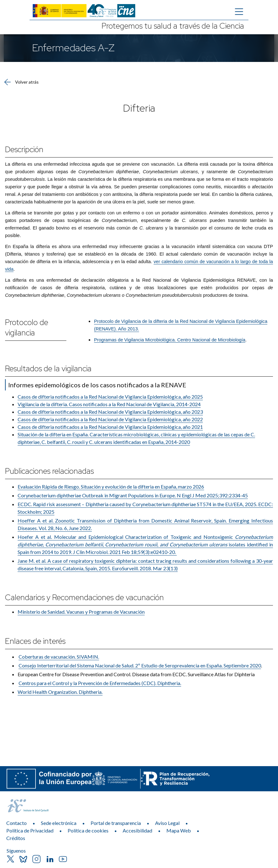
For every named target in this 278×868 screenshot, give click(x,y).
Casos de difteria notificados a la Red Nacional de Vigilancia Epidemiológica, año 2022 (110, 419)
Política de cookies (88, 830)
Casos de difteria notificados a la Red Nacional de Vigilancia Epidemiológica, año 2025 (110, 397)
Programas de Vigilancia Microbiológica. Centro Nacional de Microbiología (170, 340)
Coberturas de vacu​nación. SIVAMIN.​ (59, 657)
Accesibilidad (137, 830)
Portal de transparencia (116, 823)
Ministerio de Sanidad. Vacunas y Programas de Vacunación (81, 612)
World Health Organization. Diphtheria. (60, 692)
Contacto (17, 823)
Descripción (24, 149)
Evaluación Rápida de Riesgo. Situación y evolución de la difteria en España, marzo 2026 (111, 487)
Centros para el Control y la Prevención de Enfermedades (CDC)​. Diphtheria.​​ (100, 683)
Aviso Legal (167, 823)
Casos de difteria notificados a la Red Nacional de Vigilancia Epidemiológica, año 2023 (110, 412)
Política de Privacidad (30, 830)
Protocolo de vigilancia (27, 328)
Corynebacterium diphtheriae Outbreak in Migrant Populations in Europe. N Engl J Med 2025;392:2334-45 (133, 495)
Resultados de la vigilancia (48, 369)
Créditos (16, 838)
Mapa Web (179, 830)
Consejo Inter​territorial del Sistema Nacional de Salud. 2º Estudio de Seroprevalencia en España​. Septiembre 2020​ (140, 665)
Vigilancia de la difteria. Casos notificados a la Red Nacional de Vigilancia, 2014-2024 (109, 404)
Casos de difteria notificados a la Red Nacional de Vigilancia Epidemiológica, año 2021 (110, 427)
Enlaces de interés (35, 641)
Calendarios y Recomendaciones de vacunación (84, 597)
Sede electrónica (59, 823)
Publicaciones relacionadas (49, 471)
